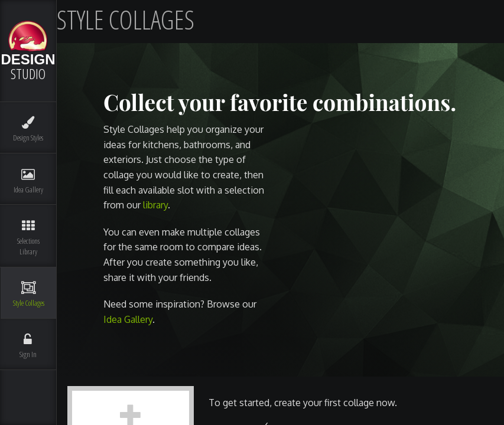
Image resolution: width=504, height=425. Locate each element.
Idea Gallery (128, 319)
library (155, 205)
